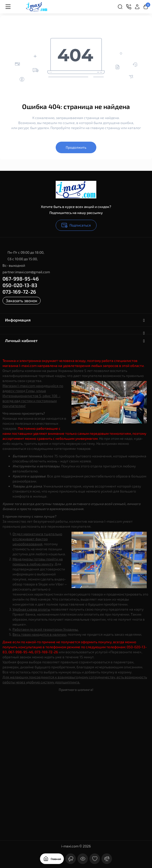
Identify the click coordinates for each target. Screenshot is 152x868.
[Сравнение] (107, 859)
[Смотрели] (83, 859)
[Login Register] (137, 7)
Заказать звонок (22, 301)
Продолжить (76, 147)
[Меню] (8, 7)
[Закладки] (95, 859)
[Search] (120, 7)
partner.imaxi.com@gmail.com (26, 272)
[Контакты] (129, 7)
